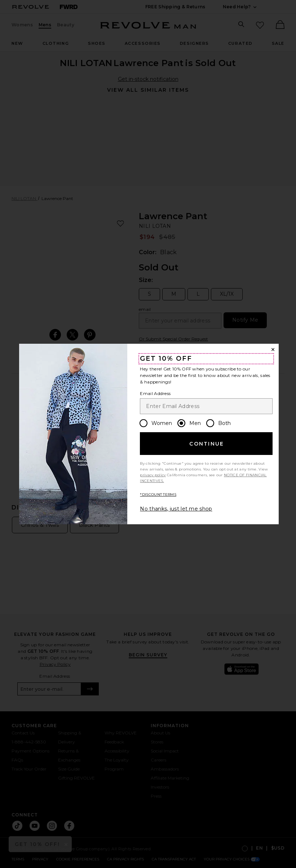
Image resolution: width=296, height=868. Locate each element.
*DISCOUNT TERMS (158, 494)
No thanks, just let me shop (176, 509)
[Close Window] (273, 350)
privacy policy (153, 475)
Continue (207, 444)
